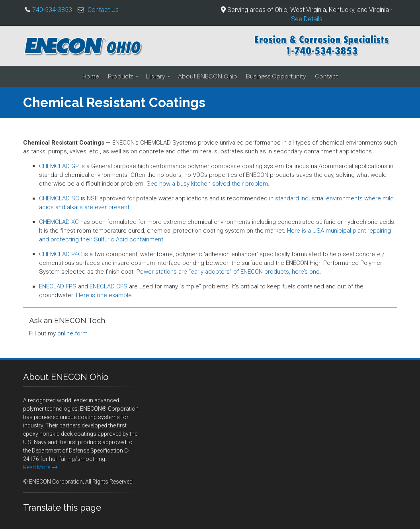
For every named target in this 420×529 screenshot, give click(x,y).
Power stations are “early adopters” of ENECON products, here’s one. (229, 272)
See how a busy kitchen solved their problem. (208, 184)
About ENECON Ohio (208, 76)
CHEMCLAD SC (59, 198)
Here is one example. (105, 295)
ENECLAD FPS (58, 286)
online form (72, 333)
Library (156, 76)
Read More (40, 467)
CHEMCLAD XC (59, 222)
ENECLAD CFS (108, 286)
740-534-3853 (52, 10)
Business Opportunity (276, 76)
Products (121, 76)
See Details (307, 19)
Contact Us (103, 10)
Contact (326, 76)
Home (91, 76)
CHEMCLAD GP (59, 166)
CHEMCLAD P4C (61, 254)
